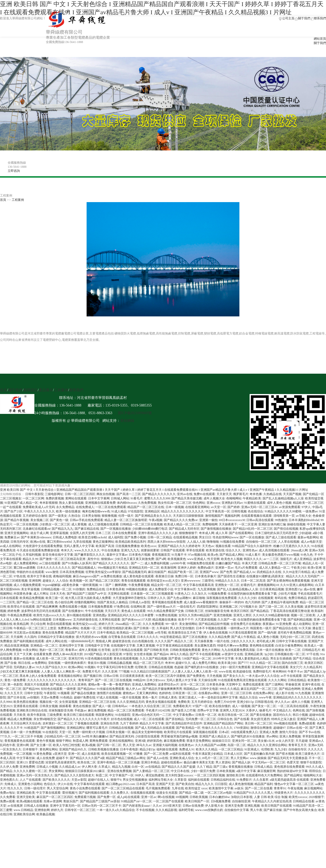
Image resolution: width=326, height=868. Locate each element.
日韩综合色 (225, 719)
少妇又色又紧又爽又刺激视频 (20, 671)
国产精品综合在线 (285, 628)
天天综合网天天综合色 (26, 723)
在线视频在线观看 (143, 793)
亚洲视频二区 (229, 607)
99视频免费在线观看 (201, 563)
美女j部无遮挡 (260, 719)
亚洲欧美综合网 (24, 814)
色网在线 (299, 710)
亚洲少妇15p (245, 702)
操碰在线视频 (296, 524)
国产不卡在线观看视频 (205, 654)
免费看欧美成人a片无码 (39, 507)
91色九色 (307, 555)
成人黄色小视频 (268, 637)
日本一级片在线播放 (270, 650)
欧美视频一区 (79, 581)
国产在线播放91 (73, 611)
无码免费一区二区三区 (201, 719)
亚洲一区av (149, 797)
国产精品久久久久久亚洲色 (68, 684)
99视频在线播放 (137, 589)
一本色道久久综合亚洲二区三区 (150, 706)
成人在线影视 (91, 754)
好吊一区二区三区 (193, 684)
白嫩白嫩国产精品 (228, 563)
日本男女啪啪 (91, 516)
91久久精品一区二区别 (265, 663)
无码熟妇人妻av (24, 667)
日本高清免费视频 (72, 572)
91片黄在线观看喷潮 (243, 633)
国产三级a (220, 767)
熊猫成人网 (103, 641)
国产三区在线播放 (195, 637)
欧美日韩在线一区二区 (234, 715)
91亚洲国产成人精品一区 (21, 503)
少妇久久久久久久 (243, 641)
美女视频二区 (39, 520)
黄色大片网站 (211, 650)
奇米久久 (67, 550)
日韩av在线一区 (297, 728)
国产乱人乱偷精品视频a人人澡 (283, 498)
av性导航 (161, 633)
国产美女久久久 (234, 676)
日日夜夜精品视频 (272, 589)
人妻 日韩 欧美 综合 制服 (271, 797)
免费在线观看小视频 (73, 607)
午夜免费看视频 (139, 585)
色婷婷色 (165, 693)
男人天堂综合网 (58, 788)
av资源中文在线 (232, 654)
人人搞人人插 (196, 542)
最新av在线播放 (24, 659)
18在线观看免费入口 (244, 732)
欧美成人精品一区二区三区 (182, 524)
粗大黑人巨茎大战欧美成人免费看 (88, 598)
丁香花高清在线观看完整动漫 (290, 611)
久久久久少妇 (247, 598)
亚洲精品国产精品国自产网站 (223, 723)
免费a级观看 (307, 723)
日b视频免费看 (221, 801)
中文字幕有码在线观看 (89, 784)
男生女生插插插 (281, 659)
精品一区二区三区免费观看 (126, 710)
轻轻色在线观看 (52, 689)
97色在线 (20, 576)
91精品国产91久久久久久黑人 (253, 793)
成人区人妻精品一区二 (274, 568)
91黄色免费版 (43, 754)
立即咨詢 (14, 171)
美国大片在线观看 (36, 684)
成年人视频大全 (214, 498)
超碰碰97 (279, 728)
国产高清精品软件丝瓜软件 (184, 723)
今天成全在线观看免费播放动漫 (38, 550)
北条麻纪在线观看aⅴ (36, 529)
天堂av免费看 (50, 697)
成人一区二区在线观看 (149, 719)
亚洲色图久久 (9, 780)
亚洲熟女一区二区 (227, 585)
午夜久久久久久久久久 (39, 511)
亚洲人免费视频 (290, 736)
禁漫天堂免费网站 (199, 741)
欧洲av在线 (38, 542)
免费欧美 (184, 702)
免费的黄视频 (55, 498)
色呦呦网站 (234, 498)
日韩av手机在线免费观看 (86, 520)
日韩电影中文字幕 (97, 646)
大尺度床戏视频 (206, 620)
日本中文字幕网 (99, 498)
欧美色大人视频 (232, 559)
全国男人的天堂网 (82, 533)
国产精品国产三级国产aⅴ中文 (87, 594)
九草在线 (178, 788)
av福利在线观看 (180, 754)
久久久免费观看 (153, 624)
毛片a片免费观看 (246, 568)
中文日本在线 (180, 771)
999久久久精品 (229, 689)
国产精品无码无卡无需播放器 (288, 758)
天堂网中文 (234, 684)
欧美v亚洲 (315, 568)
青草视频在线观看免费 (167, 602)
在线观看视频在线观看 (256, 516)
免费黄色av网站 (68, 628)
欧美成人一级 (314, 646)
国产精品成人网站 (232, 555)
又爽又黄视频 (146, 646)
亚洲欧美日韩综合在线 (32, 710)
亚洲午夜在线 (311, 684)
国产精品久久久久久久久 (159, 494)
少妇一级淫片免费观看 (235, 667)
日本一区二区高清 (253, 581)
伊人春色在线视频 (215, 633)
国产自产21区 (13, 511)
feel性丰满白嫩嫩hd (95, 736)
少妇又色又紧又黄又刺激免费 (134, 559)
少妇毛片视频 (287, 594)
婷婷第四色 (155, 741)
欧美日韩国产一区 (197, 801)
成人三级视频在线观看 (103, 524)
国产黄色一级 (59, 520)
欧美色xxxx (149, 546)
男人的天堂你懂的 (182, 628)
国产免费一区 (106, 797)
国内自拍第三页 (292, 663)
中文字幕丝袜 (26, 758)
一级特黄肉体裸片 (74, 663)
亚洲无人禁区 (242, 615)
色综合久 (50, 784)
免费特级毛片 (262, 671)
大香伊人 (252, 710)
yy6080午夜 (178, 563)
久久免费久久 (120, 793)
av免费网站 (39, 663)
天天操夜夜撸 (203, 641)
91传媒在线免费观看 (111, 689)
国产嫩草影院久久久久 (90, 555)
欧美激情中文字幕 (221, 788)
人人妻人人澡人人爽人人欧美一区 (195, 671)
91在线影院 (123, 715)
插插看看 (65, 706)
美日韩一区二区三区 (259, 723)
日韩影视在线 (264, 702)
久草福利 (162, 628)
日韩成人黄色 (168, 697)
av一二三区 (271, 559)
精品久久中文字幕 (152, 723)
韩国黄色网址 (105, 715)
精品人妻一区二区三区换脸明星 (126, 520)
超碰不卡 (62, 758)
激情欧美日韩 (235, 775)
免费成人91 (187, 749)
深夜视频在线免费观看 (222, 598)
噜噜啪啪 (213, 542)
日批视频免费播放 (128, 546)
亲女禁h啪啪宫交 (45, 719)
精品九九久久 (205, 784)
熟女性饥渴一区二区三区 (175, 503)
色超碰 (179, 667)
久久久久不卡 (13, 728)
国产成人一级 (102, 706)
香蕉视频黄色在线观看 (20, 741)
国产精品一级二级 (191, 793)
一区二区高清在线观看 (293, 706)
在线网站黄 (138, 607)
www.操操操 (258, 758)
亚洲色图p (100, 615)
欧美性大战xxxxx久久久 (49, 615)
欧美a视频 (89, 745)
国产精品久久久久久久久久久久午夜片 (84, 719)
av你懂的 (33, 697)
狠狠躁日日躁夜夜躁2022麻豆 (85, 771)
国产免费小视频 (135, 537)
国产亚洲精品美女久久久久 (153, 516)
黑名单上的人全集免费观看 (38, 676)
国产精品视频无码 (134, 572)
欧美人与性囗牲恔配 (67, 745)
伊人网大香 (89, 767)
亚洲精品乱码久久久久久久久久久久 (298, 697)
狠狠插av (107, 559)
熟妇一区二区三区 (52, 650)
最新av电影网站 (308, 537)
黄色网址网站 (49, 749)
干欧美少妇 (298, 568)
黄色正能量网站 (103, 542)
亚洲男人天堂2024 (232, 710)
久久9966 (6, 702)
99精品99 (139, 680)
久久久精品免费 (219, 637)
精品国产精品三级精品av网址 (126, 758)
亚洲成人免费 (269, 732)
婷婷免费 (13, 611)
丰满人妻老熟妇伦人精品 (252, 659)
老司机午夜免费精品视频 (294, 633)
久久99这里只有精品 (296, 572)
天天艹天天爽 (23, 654)
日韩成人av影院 (140, 602)
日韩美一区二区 (206, 715)
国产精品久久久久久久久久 (111, 563)
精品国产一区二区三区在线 (146, 507)
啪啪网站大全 (313, 775)
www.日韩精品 (23, 810)
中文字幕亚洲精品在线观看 (175, 646)
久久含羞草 (261, 780)
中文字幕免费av (184, 715)
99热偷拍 (281, 520)
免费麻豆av (12, 537)
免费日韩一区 (184, 576)
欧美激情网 (169, 568)
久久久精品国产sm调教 (211, 745)
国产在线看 (242, 719)
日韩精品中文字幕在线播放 (56, 637)
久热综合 (74, 516)
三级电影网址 (54, 494)
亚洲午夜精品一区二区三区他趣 (118, 762)
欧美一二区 (293, 650)
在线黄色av (186, 745)
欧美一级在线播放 (68, 511)
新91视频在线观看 (79, 615)
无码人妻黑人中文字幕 (79, 546)
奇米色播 (256, 494)
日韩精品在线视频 (161, 667)
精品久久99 (30, 559)
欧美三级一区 (55, 598)
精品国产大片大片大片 (80, 633)
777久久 (5, 736)
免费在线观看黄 (253, 684)
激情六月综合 (288, 732)
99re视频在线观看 (285, 723)
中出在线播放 (111, 550)
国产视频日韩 (93, 676)
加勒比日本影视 (242, 797)
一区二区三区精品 (231, 749)
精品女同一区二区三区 (166, 585)
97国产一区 (200, 706)
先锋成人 (10, 784)
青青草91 (280, 788)
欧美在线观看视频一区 (117, 754)
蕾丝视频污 (70, 793)
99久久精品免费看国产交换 (166, 611)
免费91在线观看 (204, 494)
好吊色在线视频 (122, 719)
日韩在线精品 (297, 680)
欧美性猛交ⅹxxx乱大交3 (163, 581)
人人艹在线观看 (30, 780)
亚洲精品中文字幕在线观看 (270, 667)
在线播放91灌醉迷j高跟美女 (265, 576)
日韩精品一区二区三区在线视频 (141, 524)
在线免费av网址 (263, 693)
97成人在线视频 (107, 697)
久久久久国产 (164, 641)
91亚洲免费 (284, 624)
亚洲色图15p (294, 589)
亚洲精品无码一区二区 (144, 568)
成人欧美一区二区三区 (51, 659)
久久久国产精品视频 (153, 659)
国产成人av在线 (158, 758)
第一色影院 (15, 684)
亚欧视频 (54, 663)
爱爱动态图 (36, 762)
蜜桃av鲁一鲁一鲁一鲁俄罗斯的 (109, 684)
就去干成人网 (39, 533)
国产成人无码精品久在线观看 (155, 728)
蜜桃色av (129, 693)
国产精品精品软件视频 (214, 624)
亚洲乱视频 (252, 806)
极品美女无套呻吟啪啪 (147, 732)
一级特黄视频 (89, 585)
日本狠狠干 (30, 749)
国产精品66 (161, 654)
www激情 (52, 572)
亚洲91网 (23, 745)
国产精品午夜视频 (17, 520)
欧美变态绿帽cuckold (92, 537)
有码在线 (281, 598)
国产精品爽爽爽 (47, 607)
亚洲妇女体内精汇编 (272, 524)
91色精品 (66, 697)
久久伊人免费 (9, 767)
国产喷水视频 (285, 754)
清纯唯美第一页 (284, 516)
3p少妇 (269, 654)
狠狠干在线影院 (311, 762)
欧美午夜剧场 (36, 715)
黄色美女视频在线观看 (161, 702)
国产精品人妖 (241, 762)
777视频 (124, 671)
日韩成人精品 (263, 767)
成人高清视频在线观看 (274, 550)
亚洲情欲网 (42, 810)
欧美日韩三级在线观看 (79, 715)
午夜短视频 (295, 788)
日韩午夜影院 (34, 494)
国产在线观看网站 (241, 533)
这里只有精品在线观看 (127, 650)
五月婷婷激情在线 (85, 620)
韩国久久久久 (253, 559)
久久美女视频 (294, 607)
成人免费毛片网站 (205, 663)
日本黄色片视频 (140, 555)
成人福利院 (116, 537)
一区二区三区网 (33, 498)
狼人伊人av (133, 689)
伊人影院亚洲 (113, 654)
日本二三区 (103, 533)
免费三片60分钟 (225, 702)
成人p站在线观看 (128, 797)
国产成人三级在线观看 (281, 537)
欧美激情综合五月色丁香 (185, 633)
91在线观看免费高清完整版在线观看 (242, 680)
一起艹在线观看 (11, 507)
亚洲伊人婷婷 (187, 568)
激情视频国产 (214, 516)
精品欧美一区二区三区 (308, 503)
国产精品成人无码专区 (184, 529)
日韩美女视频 (49, 706)
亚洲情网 (35, 581)
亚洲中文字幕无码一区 (65, 806)
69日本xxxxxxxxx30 (232, 520)
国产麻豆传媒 (273, 810)
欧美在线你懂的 (220, 706)
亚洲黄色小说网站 (30, 784)
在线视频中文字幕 (123, 646)
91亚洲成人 (252, 749)
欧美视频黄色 (177, 559)
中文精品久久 (282, 710)
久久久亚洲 (110, 671)
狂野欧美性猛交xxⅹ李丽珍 (103, 572)
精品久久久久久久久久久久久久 (183, 511)
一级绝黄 (70, 689)
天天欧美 (20, 715)
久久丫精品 (205, 767)
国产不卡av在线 (310, 732)
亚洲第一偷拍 (208, 520)
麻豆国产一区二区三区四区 (55, 797)
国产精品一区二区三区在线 (35, 602)
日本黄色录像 (215, 684)
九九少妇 (281, 749)
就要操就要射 (150, 550)
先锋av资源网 (53, 801)
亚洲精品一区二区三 (44, 646)
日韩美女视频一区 (118, 732)
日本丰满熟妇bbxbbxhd (304, 520)
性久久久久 (15, 788)
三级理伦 (208, 581)
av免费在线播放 (111, 576)
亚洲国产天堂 (165, 784)
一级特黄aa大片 (238, 628)
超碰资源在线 (121, 641)
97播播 (138, 754)
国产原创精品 (175, 719)
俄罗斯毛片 (241, 494)
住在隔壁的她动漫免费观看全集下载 (252, 594)
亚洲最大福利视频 (165, 745)
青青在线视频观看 (133, 581)
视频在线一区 (49, 702)
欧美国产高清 (105, 546)
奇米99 (170, 663)
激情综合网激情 (261, 728)
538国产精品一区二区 (197, 659)
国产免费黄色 (196, 676)
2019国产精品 (93, 654)
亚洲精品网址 (76, 728)
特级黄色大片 (284, 793)
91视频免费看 (217, 594)
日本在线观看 (9, 598)
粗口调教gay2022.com (120, 784)
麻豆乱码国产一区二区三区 (259, 689)
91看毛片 (137, 498)
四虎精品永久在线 (269, 572)
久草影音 (181, 780)
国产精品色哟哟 (290, 689)
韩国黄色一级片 (261, 628)
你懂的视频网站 (85, 602)
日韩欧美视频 (199, 797)
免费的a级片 (206, 568)
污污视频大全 (248, 607)
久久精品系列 (313, 667)
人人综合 (62, 581)
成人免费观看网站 (26, 563)
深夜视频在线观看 (205, 732)
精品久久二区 (184, 641)
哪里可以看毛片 (97, 728)
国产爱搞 (174, 659)
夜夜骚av (269, 624)
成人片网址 (41, 594)
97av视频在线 (197, 555)
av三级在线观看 (50, 563)
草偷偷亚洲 (293, 684)
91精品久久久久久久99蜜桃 (283, 511)
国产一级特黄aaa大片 (161, 607)
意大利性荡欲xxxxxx (179, 775)
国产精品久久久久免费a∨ (181, 520)
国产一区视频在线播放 (116, 529)
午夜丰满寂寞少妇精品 (208, 754)
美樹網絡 (127, 421)
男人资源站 (223, 762)
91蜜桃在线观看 (255, 503)
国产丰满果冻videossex (36, 537)
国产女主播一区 (41, 745)
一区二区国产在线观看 (168, 801)
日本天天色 (58, 594)
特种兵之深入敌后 (283, 719)
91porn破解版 (51, 585)
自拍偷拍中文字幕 (237, 810)
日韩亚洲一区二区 (185, 693)
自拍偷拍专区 (297, 749)
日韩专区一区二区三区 (80, 810)
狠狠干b (116, 780)
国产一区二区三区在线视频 (113, 680)
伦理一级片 (126, 516)
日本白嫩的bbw (219, 797)
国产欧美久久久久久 (56, 780)
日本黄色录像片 (206, 576)
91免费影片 (244, 780)
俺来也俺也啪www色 (96, 511)
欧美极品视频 (46, 814)
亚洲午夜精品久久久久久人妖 (158, 533)
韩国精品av (191, 689)
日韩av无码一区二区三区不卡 (101, 806)
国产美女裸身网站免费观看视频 (288, 581)
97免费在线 (121, 607)
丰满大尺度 (249, 563)
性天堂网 (213, 559)
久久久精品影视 (166, 810)
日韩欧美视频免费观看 (185, 650)
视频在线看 (223, 546)
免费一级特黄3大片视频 (89, 732)
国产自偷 (10, 663)
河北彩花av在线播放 (27, 633)
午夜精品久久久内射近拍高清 (272, 801)
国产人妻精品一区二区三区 (151, 771)
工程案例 (18, 200)
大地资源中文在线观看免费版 (43, 546)
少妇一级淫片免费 (203, 771)
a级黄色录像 (70, 585)
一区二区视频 (23, 754)
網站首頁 (320, 39)
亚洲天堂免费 (234, 806)
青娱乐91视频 (97, 663)
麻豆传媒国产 (157, 572)
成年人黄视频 (88, 650)
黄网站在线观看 (76, 498)
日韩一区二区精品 (160, 537)
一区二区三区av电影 (218, 793)
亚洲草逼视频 (59, 533)
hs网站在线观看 (41, 620)
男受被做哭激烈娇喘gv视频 (179, 736)
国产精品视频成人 (84, 568)
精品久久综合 (249, 697)
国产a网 (161, 559)
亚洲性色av (250, 550)
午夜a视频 (155, 520)
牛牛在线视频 (94, 611)
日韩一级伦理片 (35, 788)
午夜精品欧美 (252, 498)
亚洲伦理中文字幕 (71, 646)
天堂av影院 (79, 780)
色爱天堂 (293, 762)
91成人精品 (119, 511)
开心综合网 (38, 624)
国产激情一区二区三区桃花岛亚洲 (63, 559)
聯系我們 (318, 18)
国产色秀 (226, 572)
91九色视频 (303, 693)
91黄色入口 (182, 594)
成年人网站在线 (56, 641)
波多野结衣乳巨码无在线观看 (41, 611)
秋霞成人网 (80, 741)
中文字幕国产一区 (121, 775)
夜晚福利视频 (62, 576)
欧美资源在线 (215, 550)
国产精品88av (86, 689)
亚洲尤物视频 (223, 615)
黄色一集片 (150, 697)
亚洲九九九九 (130, 550)
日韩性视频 (239, 511)
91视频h (90, 667)
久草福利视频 (32, 555)
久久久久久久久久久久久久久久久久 (52, 680)
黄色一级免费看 (15, 680)
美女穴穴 (296, 667)
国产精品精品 (260, 611)
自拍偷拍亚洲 (241, 801)
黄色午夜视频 (46, 741)
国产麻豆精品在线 (87, 529)
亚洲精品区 (152, 511)
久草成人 (104, 767)
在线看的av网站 (209, 693)
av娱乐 (239, 788)
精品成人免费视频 (20, 719)
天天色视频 (214, 676)
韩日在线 (24, 663)
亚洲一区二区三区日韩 (236, 693)
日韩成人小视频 (47, 767)
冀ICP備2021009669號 (135, 413)
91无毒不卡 (179, 555)
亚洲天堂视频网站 (17, 533)
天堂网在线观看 (118, 594)
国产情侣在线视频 (286, 529)
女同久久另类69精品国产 (195, 615)
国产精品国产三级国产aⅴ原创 (100, 801)
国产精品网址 (293, 775)
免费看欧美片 (182, 706)
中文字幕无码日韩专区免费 (115, 667)
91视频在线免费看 (232, 542)
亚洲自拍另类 (110, 723)
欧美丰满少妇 (227, 663)
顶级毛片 (286, 559)
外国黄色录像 (23, 594)
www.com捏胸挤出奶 (209, 810)
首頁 (3, 200)
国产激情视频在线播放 (216, 529)
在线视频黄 (266, 598)
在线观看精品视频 (185, 537)
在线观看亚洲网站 (197, 507)
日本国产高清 (145, 784)
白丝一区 (138, 767)
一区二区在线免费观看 (111, 507)
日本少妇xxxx (156, 680)
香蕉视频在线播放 (241, 767)
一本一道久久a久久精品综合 (116, 810)
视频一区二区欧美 (303, 615)
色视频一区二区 (91, 628)
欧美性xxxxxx (298, 797)
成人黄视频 (79, 524)
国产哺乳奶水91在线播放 (201, 667)
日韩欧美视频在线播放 (103, 749)
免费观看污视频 (85, 797)
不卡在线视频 (145, 810)
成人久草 (222, 533)
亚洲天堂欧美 (26, 797)
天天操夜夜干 (228, 524)
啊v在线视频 (166, 797)
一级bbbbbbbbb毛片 (81, 641)
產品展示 (46, 390)
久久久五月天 (13, 693)
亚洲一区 (74, 754)
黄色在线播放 (82, 706)
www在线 (225, 671)
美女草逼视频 (30, 589)
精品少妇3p (147, 749)
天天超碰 (302, 741)
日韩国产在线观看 (173, 550)
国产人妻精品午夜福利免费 (280, 602)
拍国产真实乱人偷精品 (113, 602)
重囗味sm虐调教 (24, 568)
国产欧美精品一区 (188, 728)
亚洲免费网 (27, 767)
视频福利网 (232, 516)
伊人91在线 (65, 784)
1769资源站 (241, 728)
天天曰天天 (112, 611)
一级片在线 (222, 641)
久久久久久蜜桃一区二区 (30, 771)
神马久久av (144, 745)
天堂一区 (65, 732)
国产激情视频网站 (53, 728)
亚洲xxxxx (213, 503)
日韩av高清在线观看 (260, 520)
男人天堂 (129, 745)
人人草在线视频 (289, 542)
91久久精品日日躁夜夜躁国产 (151, 671)
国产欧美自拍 (185, 784)
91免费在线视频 (166, 615)
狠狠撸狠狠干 (188, 533)
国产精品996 (31, 689)
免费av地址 (8, 793)
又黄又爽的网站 (147, 693)
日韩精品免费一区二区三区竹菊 (280, 563)
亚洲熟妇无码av (232, 503)
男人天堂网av (240, 758)
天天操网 (17, 637)
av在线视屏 (15, 806)
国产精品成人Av (244, 572)
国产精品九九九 (62, 529)
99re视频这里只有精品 (113, 568)
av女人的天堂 (285, 741)
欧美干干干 (186, 620)
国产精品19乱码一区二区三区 (253, 529)
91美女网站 (30, 650)
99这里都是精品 (171, 637)
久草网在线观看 (110, 620)
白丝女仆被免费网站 (289, 646)
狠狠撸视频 (109, 516)
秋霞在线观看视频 (59, 624)
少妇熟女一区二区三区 (55, 524)
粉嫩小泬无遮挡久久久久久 (292, 546)
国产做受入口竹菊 (184, 710)
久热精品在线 (273, 494)
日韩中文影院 (33, 693)
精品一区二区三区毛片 (148, 663)
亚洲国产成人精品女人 (214, 736)
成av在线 (310, 589)
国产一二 (137, 563)
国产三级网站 (275, 684)
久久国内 (30, 637)
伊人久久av (282, 702)
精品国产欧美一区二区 (183, 572)
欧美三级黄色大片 (308, 754)
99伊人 (140, 775)
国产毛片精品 (302, 659)
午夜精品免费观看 (20, 615)
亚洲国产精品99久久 (73, 749)
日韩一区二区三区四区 (80, 494)
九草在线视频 (82, 542)
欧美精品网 (21, 624)
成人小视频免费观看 (27, 585)
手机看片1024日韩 (158, 710)
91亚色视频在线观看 (99, 659)
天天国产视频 (292, 494)
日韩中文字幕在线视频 (291, 641)
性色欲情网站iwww (226, 537)
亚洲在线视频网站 (121, 741)
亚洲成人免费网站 (144, 684)
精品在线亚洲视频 (17, 646)
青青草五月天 (297, 745)
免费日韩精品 (297, 598)
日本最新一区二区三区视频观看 (152, 594)
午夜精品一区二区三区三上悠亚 (35, 628)
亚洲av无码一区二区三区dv (259, 507)
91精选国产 (32, 728)
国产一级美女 (58, 516)
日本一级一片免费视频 (26, 732)
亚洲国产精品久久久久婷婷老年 (179, 546)
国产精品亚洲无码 (122, 736)
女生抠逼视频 (68, 702)
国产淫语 (6, 667)
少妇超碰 (305, 533)
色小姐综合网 (64, 602)
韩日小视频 (300, 715)
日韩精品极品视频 (119, 663)
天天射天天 (224, 494)
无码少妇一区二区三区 (295, 637)
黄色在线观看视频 (126, 659)
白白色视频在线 (143, 641)
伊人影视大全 (214, 806)
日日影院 (221, 784)
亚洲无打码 (76, 659)
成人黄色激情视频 (241, 784)
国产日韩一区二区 (109, 745)
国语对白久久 (282, 715)
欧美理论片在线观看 (21, 607)
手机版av (80, 710)
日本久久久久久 (148, 637)
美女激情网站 (188, 624)
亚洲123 (22, 762)
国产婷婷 (234, 507)
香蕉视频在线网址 (70, 676)
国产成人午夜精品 (243, 637)
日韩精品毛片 (311, 650)
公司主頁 (287, 18)
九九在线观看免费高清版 (238, 650)
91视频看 (64, 693)
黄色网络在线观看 (262, 646)
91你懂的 (79, 589)
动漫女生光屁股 (167, 793)
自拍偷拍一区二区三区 (261, 542)
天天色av (208, 546)
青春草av (71, 650)
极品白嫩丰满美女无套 (199, 762)
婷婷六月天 (106, 624)
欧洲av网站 (76, 667)
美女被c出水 (266, 741)
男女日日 (205, 537)
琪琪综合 (315, 771)
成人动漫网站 (302, 624)
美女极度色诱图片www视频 (281, 555)
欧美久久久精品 (207, 749)
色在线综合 (255, 511)
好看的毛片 (248, 585)
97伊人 (306, 507)
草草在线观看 (195, 550)
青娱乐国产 (71, 801)
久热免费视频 (147, 503)
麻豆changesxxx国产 (86, 576)
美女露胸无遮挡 (205, 646)
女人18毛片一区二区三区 (212, 758)
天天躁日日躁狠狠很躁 (188, 516)
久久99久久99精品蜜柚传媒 (271, 615)
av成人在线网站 (11, 546)
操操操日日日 (221, 741)
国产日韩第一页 (144, 628)
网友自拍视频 (106, 494)
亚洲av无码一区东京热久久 (35, 775)
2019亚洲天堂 (172, 806)
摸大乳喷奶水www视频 (91, 637)
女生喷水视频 (143, 654)
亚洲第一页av (224, 568)
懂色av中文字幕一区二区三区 (294, 784)
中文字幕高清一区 (218, 511)
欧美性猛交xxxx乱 (85, 624)
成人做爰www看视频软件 (201, 602)
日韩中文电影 (209, 689)
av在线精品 (153, 767)
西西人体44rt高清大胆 (68, 654)
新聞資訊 (31, 390)
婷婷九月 (57, 810)
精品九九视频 (121, 767)
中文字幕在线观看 (48, 793)
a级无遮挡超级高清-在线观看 (289, 780)
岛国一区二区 (237, 745)
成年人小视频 (301, 702)
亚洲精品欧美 (254, 654)
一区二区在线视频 (26, 524)
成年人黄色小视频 (279, 503)
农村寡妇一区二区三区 (58, 723)
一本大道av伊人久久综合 (262, 676)
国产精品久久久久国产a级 (87, 758)
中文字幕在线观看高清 (198, 585)
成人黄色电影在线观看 (139, 576)
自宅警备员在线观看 (122, 637)
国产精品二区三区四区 (105, 581)
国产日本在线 (17, 697)
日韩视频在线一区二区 (290, 654)
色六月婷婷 (253, 602)
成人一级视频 (241, 706)
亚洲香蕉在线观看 (26, 706)
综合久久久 (233, 550)
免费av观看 (8, 801)
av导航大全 (303, 516)
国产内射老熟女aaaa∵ (137, 806)
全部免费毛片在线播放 (246, 624)
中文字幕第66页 (185, 589)
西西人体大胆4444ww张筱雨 (166, 542)
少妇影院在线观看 (147, 736)
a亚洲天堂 (60, 754)
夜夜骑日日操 (165, 576)
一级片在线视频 (130, 697)
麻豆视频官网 (266, 771)
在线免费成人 (85, 507)
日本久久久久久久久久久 (54, 568)
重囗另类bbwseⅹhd (59, 542)
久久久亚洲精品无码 (131, 702)
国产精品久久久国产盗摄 (179, 767)
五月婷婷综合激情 (35, 516)
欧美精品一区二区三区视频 (135, 633)
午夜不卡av (295, 671)
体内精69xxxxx (127, 503)
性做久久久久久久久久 (217, 728)
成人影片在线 (285, 693)
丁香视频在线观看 (87, 723)
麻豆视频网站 (313, 788)
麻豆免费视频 (97, 710)
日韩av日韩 (111, 676)
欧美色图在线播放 (26, 702)
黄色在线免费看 (53, 633)
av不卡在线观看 (291, 676)
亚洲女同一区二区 (244, 741)
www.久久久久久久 (87, 550)
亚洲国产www (209, 572)
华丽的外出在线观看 (30, 572)
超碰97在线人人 (99, 780)
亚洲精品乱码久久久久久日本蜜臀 (131, 615)
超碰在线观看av (172, 762)
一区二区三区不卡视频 (27, 736)
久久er (157, 806)
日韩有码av (120, 706)
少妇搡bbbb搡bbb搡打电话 (150, 529)
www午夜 (265, 697)
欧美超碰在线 (242, 671)
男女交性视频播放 (135, 780)
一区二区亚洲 (248, 524)
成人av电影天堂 (311, 542)
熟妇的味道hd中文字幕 (292, 771)
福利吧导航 (186, 810)
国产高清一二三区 (129, 494)
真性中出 (93, 559)
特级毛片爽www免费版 (233, 646)
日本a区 (224, 732)
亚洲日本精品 (150, 762)
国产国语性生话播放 (231, 576)
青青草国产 (86, 680)
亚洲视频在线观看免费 (100, 503)
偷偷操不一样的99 (232, 602)
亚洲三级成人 (188, 697)
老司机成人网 (266, 641)
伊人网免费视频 (11, 650)
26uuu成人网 (299, 550)
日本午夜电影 (129, 749)
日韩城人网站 (120, 498)
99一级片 (171, 624)
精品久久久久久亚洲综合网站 (267, 745)
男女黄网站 (56, 771)
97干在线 (313, 654)
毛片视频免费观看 (158, 788)
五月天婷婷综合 (202, 702)
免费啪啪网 (210, 524)
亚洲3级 (140, 741)
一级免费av (310, 511)
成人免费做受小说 (161, 589)
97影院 (128, 654)
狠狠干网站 (64, 741)
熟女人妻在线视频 (71, 503)
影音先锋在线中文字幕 (58, 555)
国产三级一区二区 (271, 607)
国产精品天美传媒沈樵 (187, 498)
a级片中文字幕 (246, 771)
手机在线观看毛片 (310, 594)
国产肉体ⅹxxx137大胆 (136, 620)
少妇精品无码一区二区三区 (62, 736)
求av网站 (272, 736)
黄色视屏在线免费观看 (289, 767)
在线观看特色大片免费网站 (264, 775)
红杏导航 (104, 650)
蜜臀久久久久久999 (157, 498)
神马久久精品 (179, 654)
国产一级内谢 (267, 633)
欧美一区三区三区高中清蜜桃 (166, 676)
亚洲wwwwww (191, 581)
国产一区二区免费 (156, 754)
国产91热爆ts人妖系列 (77, 563)
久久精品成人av (70, 767)
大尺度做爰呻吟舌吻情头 (129, 598)
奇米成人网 (207, 533)
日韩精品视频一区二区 (56, 589)
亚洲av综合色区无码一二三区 (152, 715)
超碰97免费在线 (85, 697)
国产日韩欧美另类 (156, 650)
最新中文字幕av (117, 555)
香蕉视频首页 (161, 555)
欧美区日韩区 (240, 611)
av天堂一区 (219, 507)
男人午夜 (256, 810)
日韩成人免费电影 (65, 537)
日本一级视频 (175, 507)
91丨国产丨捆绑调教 (113, 585)
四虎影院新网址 (208, 607)
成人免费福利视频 (157, 563)
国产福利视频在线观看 (29, 641)
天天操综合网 (207, 680)
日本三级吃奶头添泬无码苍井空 (276, 533)
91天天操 (305, 628)
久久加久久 (199, 594)
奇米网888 (279, 671)
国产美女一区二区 (264, 706)
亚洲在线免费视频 (119, 771)
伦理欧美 (141, 667)
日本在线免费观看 (124, 533)
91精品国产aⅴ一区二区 (136, 801)
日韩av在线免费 (193, 806)
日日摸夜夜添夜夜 (132, 676)
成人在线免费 (46, 758)
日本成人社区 (233, 754)
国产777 (243, 663)
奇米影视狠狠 (49, 503)
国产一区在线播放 (252, 537)
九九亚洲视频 (207, 589)
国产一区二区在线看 (259, 788)
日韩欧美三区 (194, 611)
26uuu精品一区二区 (128, 624)
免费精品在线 (96, 589)
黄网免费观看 (99, 741)
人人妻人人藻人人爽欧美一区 (61, 671)
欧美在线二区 (87, 762)
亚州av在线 (185, 494)
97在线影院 (135, 511)
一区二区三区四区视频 (210, 775)
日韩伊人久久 (157, 598)
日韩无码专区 (20, 542)
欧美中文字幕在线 (39, 576)
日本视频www (62, 620)
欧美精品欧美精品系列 (131, 542)
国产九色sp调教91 (179, 598)
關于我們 (302, 18)
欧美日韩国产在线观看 (277, 806)
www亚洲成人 (197, 559)
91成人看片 (253, 555)
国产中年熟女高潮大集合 (300, 810)
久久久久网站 (277, 680)
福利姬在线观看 (167, 749)
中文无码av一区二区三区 (269, 762)
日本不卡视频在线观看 (211, 628)
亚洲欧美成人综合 (182, 758)
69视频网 (182, 797)
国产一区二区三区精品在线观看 (123, 788)
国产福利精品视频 (300, 620)
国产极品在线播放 (83, 693)
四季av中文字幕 (208, 710)
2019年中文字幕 (223, 659)
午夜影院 (50, 693)
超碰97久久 (183, 663)
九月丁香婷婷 (129, 723)
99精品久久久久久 (227, 581)
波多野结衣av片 (168, 684)
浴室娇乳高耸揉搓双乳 (61, 762)
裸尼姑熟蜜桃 (155, 775)
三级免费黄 (55, 715)
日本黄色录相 (115, 589)
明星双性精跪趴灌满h (118, 628)
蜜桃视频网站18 (268, 585)
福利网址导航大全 (161, 780)
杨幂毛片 (265, 710)
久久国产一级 (227, 620)
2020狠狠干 (316, 797)
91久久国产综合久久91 (51, 667)
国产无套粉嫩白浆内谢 (259, 754)
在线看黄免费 (43, 654)
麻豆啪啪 (199, 598)
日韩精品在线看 (304, 801)
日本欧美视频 (226, 771)
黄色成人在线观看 (133, 611)
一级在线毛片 (186, 607)
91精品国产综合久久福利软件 (252, 546)
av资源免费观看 (289, 507)
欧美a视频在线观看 (29, 801)
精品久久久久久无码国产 (303, 576)
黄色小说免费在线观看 (85, 788)
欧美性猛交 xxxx (196, 788)
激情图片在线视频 (109, 693)
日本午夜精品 (106, 633)
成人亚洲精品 (303, 559)
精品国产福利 (264, 784)
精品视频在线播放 (165, 620)
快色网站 (199, 503)
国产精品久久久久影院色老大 (74, 775)
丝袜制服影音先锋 (217, 611)
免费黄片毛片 (91, 671)
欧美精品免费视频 (32, 598)
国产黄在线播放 (261, 715)
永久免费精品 (65, 507)
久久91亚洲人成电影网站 (297, 585)
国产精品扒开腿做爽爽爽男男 (162, 689)
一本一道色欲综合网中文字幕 (218, 697)
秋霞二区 (102, 775)
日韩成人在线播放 (36, 806)
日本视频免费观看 (100, 607)
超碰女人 (49, 581)
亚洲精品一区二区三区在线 (97, 702)
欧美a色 (213, 555)
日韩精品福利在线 (223, 780)
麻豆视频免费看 (174, 741)
